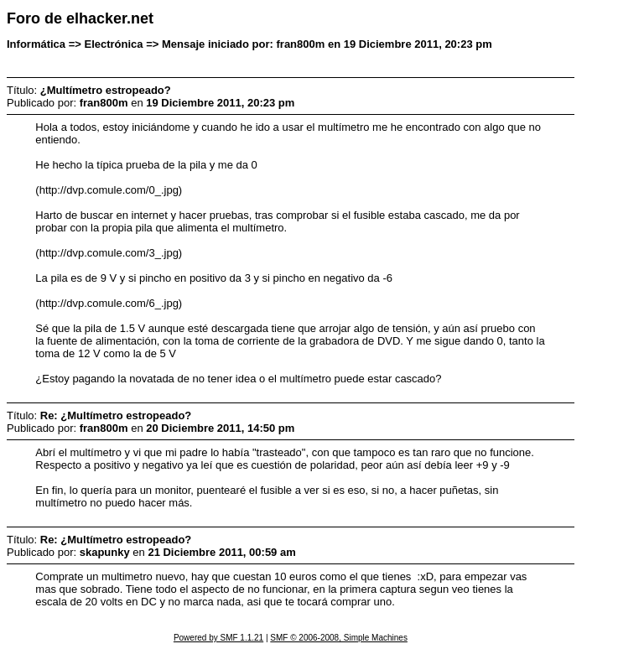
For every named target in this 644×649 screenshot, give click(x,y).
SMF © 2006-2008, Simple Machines (339, 638)
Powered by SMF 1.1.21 (218, 638)
